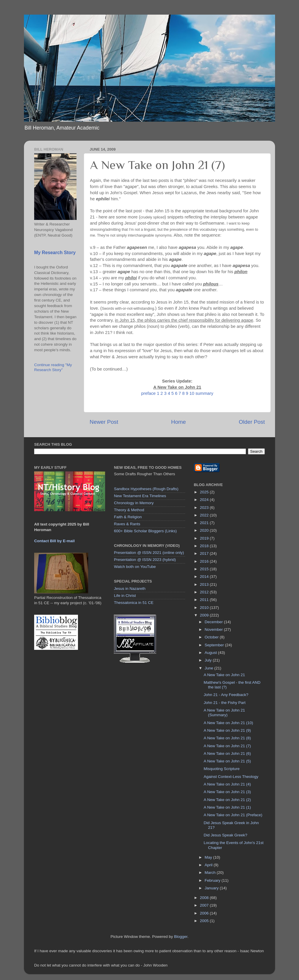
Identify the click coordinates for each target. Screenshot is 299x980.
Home (178, 422)
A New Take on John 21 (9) (227, 730)
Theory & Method (129, 510)
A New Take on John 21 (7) (227, 746)
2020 (205, 530)
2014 (205, 577)
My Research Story (55, 253)
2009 (205, 615)
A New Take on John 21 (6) (227, 753)
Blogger (181, 937)
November (214, 629)
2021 (205, 523)
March (211, 873)
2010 (205, 608)
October (212, 637)
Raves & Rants (127, 524)
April (209, 865)
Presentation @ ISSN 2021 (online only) (149, 553)
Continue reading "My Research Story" (53, 367)
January (212, 888)
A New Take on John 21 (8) (227, 738)
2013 (205, 584)
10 (192, 393)
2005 (205, 921)
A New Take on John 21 (224, 675)
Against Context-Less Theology (231, 777)
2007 (205, 905)
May (209, 857)
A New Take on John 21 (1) (227, 807)
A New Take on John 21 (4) (227, 784)
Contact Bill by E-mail (54, 541)
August (211, 653)
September (215, 645)
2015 (205, 569)
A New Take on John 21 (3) (227, 792)
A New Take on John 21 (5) (227, 761)
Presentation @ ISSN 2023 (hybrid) (145, 560)
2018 (205, 546)
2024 (205, 500)
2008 (205, 898)
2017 (205, 553)
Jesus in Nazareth (130, 589)
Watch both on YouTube (135, 567)
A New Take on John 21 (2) (227, 800)
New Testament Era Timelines (140, 496)
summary (204, 393)
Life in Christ (125, 596)
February (213, 880)
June (210, 668)
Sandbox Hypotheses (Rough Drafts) (146, 489)
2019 (205, 538)
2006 (205, 913)
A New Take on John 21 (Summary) (224, 713)
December (214, 622)
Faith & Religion (128, 517)
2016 (205, 561)
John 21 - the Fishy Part (224, 703)
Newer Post (104, 422)
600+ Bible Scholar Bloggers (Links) (145, 531)
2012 (205, 592)
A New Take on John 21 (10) (228, 723)
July (209, 660)
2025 (205, 492)
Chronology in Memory (134, 503)
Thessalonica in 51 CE (134, 603)
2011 (205, 600)
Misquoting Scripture (221, 769)
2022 (205, 515)
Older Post (252, 422)
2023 (205, 508)
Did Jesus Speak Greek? (225, 835)
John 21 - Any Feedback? (226, 695)
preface (149, 393)
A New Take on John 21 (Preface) (233, 815)
